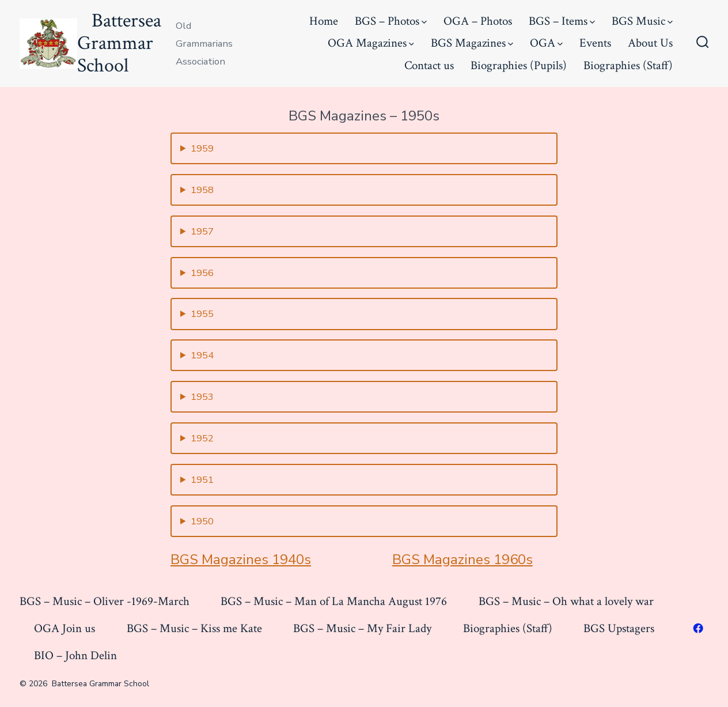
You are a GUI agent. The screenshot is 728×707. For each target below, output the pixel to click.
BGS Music (642, 21)
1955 (202, 314)
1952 (202, 438)
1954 (202, 355)
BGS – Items (562, 21)
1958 (202, 190)
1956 (202, 273)
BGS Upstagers (619, 628)
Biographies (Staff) (628, 65)
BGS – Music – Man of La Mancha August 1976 (334, 601)
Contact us (429, 65)
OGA (546, 43)
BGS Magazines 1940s (241, 559)
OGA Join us (65, 628)
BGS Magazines (472, 43)
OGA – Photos (478, 21)
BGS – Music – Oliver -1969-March (105, 601)
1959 (202, 148)
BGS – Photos (391, 21)
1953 (202, 397)
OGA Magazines (371, 43)
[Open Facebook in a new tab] (698, 628)
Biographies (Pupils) (519, 65)
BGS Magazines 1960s (462, 559)
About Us (650, 43)
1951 (202, 480)
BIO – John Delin (75, 655)
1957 (202, 231)
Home (324, 21)
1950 (202, 521)
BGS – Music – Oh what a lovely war (566, 601)
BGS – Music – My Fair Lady (362, 628)
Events (595, 43)
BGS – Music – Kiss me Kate (194, 628)
